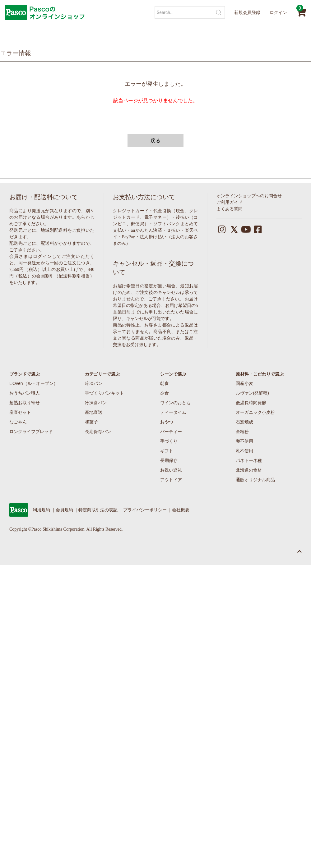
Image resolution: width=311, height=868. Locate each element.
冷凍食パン (96, 403)
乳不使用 (244, 451)
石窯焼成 (244, 422)
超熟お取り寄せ (25, 403)
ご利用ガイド (230, 202)
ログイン (278, 12)
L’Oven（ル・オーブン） (34, 383)
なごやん (18, 422)
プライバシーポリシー (145, 510)
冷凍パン (94, 383)
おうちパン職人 (25, 393)
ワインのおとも (175, 403)
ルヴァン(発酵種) (252, 393)
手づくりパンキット (104, 393)
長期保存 (169, 460)
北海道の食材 (249, 470)
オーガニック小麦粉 (255, 412)
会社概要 (181, 510)
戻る (155, 141)
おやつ (167, 422)
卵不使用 (244, 441)
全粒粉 (242, 432)
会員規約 (64, 510)
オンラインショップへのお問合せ (249, 196)
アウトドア (171, 480)
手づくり (169, 441)
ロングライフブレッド (31, 432)
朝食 (165, 383)
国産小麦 (244, 383)
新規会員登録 (247, 12)
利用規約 (41, 510)
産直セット (20, 412)
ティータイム (173, 412)
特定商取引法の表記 (98, 510)
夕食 (165, 393)
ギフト (167, 451)
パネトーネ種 (249, 460)
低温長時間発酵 (251, 403)
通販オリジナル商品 (255, 480)
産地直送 (94, 412)
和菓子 (91, 422)
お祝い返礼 (171, 470)
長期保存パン (98, 432)
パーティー (171, 432)
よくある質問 (230, 209)
